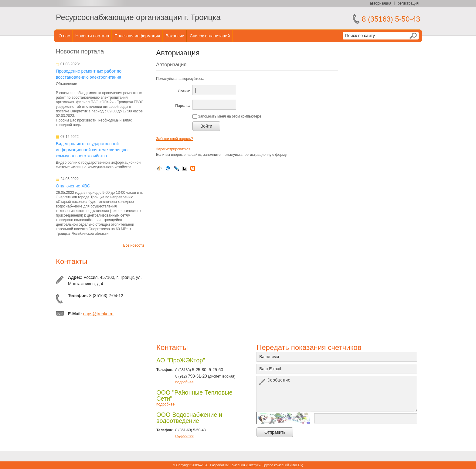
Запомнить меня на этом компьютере (229, 116)
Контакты (72, 261)
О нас (64, 36)
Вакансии (175, 36)
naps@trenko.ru (98, 314)
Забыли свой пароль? (175, 139)
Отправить (275, 432)
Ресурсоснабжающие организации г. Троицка (138, 17)
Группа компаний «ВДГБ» (282, 465)
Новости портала (92, 36)
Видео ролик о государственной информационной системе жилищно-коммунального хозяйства (92, 150)
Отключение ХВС (73, 186)
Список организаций (210, 36)
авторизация (380, 3)
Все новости (134, 245)
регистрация (408, 3)
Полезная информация (137, 36)
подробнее (184, 382)
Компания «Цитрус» (245, 465)
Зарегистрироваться (173, 149)
